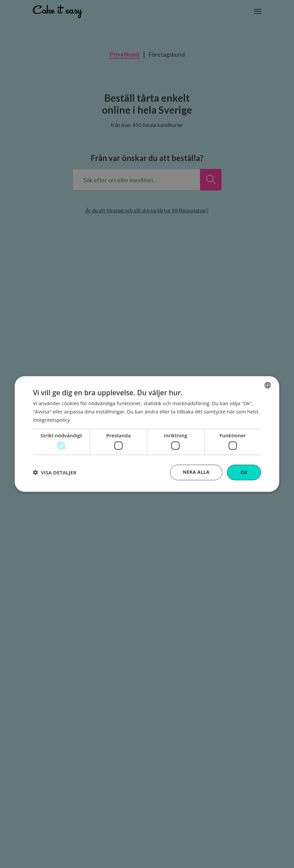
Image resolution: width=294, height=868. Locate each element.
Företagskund (167, 55)
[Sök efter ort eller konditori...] (211, 180)
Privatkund (125, 55)
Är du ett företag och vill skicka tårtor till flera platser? (147, 210)
